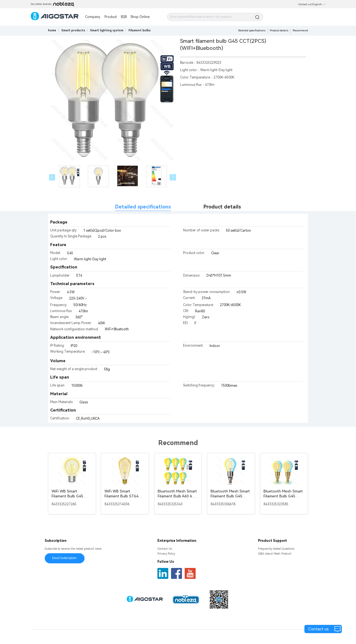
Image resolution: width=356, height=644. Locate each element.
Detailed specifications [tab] (143, 207)
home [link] (52, 30)
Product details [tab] (222, 207)
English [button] (319, 4)
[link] (73, 30)
